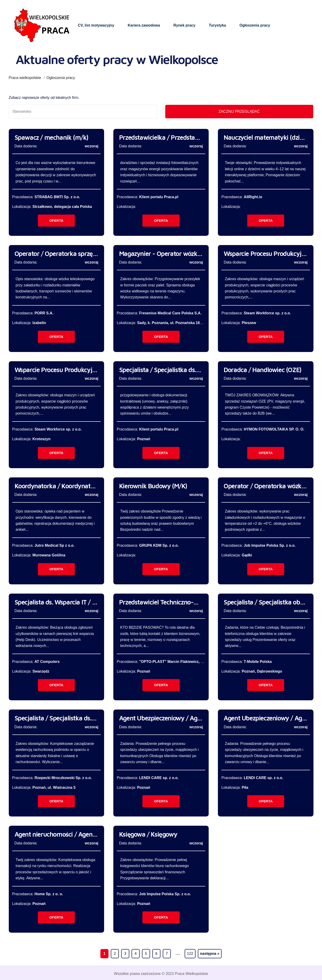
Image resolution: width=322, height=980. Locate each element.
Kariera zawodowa (144, 25)
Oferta (56, 220)
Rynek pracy (184, 25)
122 (190, 954)
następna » (210, 954)
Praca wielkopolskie (25, 78)
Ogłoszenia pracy (255, 25)
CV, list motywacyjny (96, 25)
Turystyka (217, 25)
